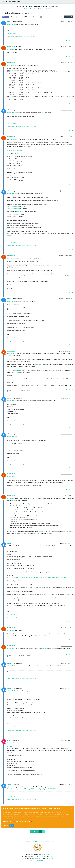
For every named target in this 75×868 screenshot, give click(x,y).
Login (12, 825)
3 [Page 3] (41, 831)
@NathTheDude (18, 22)
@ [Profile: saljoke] (10, 746)
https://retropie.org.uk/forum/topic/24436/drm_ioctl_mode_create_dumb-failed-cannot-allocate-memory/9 (39, 577)
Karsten (50, 856)
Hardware (5, 17)
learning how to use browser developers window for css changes (22, 37)
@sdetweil (19, 47)
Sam (35, 856)
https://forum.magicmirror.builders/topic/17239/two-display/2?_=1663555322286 (31, 789)
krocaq (9, 740)
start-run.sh (18, 370)
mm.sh (21, 233)
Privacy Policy (40, 860)
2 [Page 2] (37, 831)
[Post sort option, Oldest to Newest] (61, 17)
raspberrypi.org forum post (15, 150)
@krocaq (16, 784)
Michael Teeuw (45, 854)
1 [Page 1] (34, 831)
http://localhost (16, 206)
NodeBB (36, 858)
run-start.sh (21, 212)
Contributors (50, 858)
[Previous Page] (31, 831)
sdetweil (10, 22)
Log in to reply (69, 17)
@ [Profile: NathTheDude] (12, 24)
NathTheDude (11, 47)
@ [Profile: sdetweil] (10, 49)
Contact (33, 860)
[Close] (72, 809)
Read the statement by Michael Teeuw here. (37, 8)
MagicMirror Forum (13, 2)
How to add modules (12, 33)
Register (6, 825)
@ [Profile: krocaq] (10, 787)
